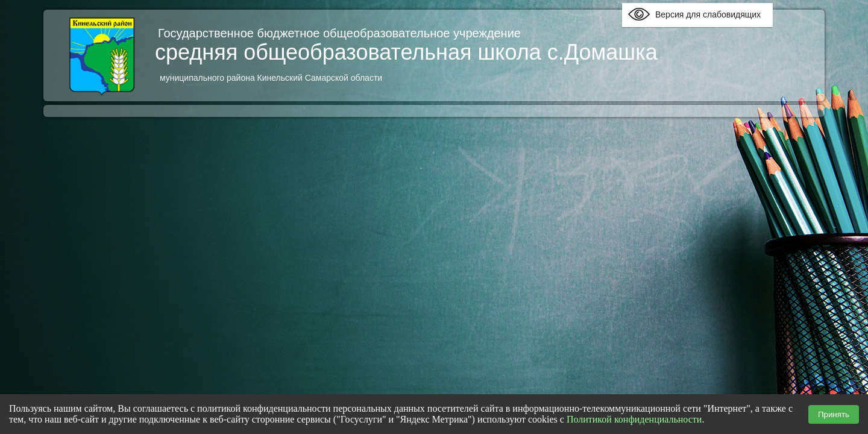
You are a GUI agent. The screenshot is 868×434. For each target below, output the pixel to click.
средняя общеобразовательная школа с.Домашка (406, 52)
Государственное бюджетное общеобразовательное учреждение (341, 33)
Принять (834, 414)
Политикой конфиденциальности (634, 419)
